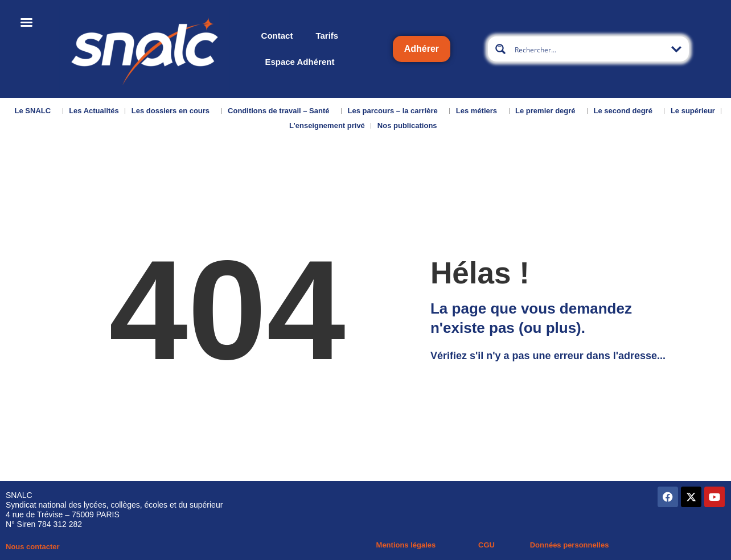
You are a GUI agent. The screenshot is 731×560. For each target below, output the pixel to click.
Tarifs (327, 36)
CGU (486, 545)
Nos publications (410, 126)
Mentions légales (406, 545)
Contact (277, 36)
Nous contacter (33, 547)
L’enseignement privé (327, 125)
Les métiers (479, 111)
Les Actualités (94, 111)
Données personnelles (570, 545)
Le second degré (626, 111)
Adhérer (422, 49)
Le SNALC (36, 111)
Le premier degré (548, 111)
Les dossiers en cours (173, 111)
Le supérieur (693, 111)
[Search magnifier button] (500, 49)
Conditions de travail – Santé (281, 111)
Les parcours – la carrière (396, 111)
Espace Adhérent (299, 62)
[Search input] (589, 49)
